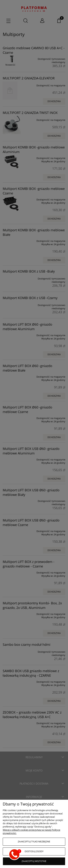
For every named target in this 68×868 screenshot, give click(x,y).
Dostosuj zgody (34, 851)
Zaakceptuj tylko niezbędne (34, 842)
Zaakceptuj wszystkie (34, 861)
